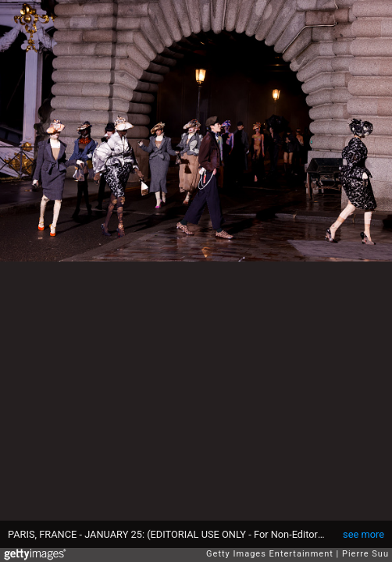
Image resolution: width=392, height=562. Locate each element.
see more (363, 534)
